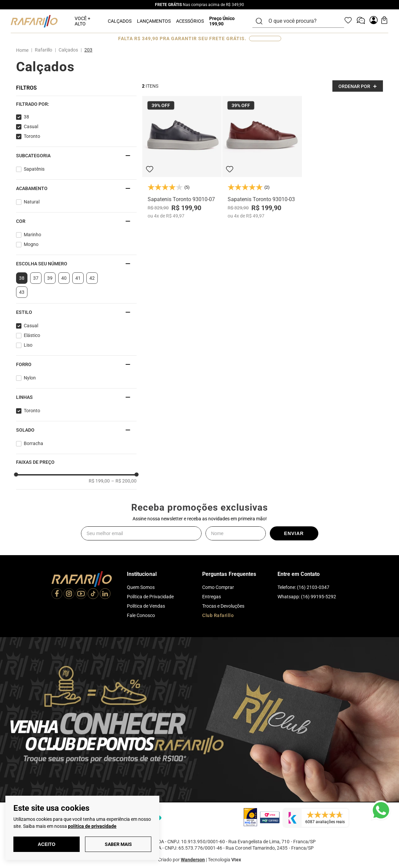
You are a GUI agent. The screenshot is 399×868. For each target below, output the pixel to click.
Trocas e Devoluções (223, 606)
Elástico (32, 335)
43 (22, 292)
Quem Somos (141, 587)
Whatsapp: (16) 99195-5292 (307, 597)
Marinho (32, 235)
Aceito (47, 844)
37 (36, 278)
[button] (76, 104)
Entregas (212, 597)
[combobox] (302, 21)
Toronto (32, 136)
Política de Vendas (146, 606)
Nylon (30, 378)
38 (26, 117)
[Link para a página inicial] (24, 50)
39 (50, 278)
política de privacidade (92, 826)
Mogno (31, 244)
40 (64, 278)
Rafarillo (44, 50)
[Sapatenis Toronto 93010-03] (262, 157)
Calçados (68, 50)
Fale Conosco (141, 615)
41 (78, 278)
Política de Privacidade (150, 597)
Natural (32, 202)
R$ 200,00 (124, 481)
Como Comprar (218, 587)
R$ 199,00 (99, 481)
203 (88, 50)
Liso (28, 345)
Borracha (33, 443)
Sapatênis (34, 169)
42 (92, 278)
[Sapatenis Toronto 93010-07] (182, 157)
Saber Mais (118, 844)
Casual (31, 126)
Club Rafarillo (218, 615)
